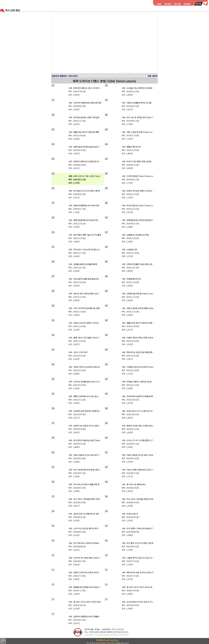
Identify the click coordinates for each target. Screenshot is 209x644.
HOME (159, 4)
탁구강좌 (168, 4)
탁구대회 (187, 4)
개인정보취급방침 (121, 632)
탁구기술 (177, 4)
